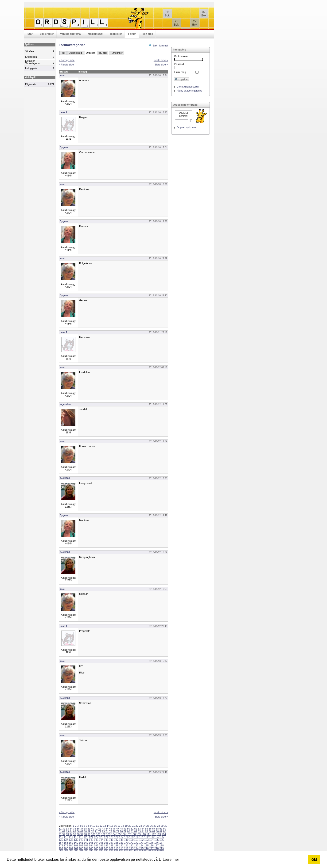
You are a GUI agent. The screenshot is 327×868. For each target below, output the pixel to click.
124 (106, 837)
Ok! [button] (314, 860)
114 (164, 834)
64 (71, 831)
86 (150, 831)
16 (115, 826)
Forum (132, 34)
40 (93, 829)
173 (141, 843)
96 (78, 834)
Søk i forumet (160, 46)
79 (125, 831)
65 (74, 831)
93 (67, 834)
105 (118, 834)
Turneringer (116, 53)
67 (82, 831)
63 (67, 831)
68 (85, 831)
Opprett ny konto (186, 127)
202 (76, 848)
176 (156, 843)
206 (96, 848)
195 (146, 845)
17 (119, 826)
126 (116, 837)
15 (112, 826)
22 (137, 826)
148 (121, 840)
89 (161, 831)
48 (121, 829)
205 (91, 848)
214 (136, 848)
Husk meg (180, 72)
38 (85, 829)
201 (71, 848)
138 (71, 840)
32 (64, 829)
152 (141, 840)
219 (161, 848)
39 (89, 829)
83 (139, 831)
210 (116, 848)
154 (152, 840)
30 (166, 826)
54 (143, 829)
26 (151, 826)
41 (96, 829)
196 (152, 845)
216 (146, 848)
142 (91, 840)
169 (121, 843)
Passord (179, 64)
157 (61, 843)
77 (118, 831)
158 (66, 843)
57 (154, 829)
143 (96, 840)
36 (78, 829)
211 (121, 848)
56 (150, 829)
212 (126, 848)
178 (61, 845)
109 (139, 834)
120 (86, 837)
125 (111, 837)
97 (82, 834)
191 (126, 845)
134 (156, 837)
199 (61, 848)
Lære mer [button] (171, 859)
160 (76, 843)
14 (108, 826)
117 (71, 837)
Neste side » (161, 60)
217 (152, 848)
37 (82, 829)
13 (105, 826)
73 (103, 831)
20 (130, 826)
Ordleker (90, 53)
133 (152, 837)
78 (121, 831)
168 (116, 843)
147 (116, 840)
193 (136, 845)
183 (86, 845)
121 (91, 837)
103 (108, 834)
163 (91, 843)
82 (136, 831)
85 (147, 831)
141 (86, 840)
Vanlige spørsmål (71, 34)
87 (154, 831)
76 (114, 831)
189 (116, 845)
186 (101, 845)
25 (148, 826)
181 (76, 845)
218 (156, 848)
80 (128, 831)
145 (106, 840)
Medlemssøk (95, 34)
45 (110, 829)
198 (161, 845)
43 (103, 829)
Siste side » (161, 65)
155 (156, 840)
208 (106, 848)
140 (81, 840)
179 (66, 845)
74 (107, 831)
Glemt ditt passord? (188, 87)
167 (111, 843)
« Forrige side (67, 60)
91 (60, 834)
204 (86, 848)
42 (100, 829)
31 (60, 829)
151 (136, 840)
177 (161, 843)
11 (97, 826)
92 (64, 834)
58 (157, 829)
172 (136, 843)
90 (164, 831)
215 (141, 848)
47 (118, 829)
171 (131, 843)
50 (128, 829)
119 (81, 837)
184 (91, 845)
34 (71, 829)
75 (110, 831)
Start (30, 34)
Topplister (116, 34)
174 (146, 843)
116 (66, 837)
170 (126, 843)
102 (103, 834)
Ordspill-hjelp (75, 53)
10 (94, 826)
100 (93, 834)
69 (89, 831)
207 (101, 848)
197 (156, 845)
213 (131, 848)
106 (123, 834)
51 (132, 829)
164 (96, 843)
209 (111, 848)
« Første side (66, 65)
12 (101, 826)
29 (162, 826)
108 (133, 834)
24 (144, 826)
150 (131, 840)
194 (141, 845)
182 (81, 845)
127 (121, 837)
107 (128, 834)
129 (131, 837)
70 (93, 831)
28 (159, 826)
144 (101, 840)
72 (100, 831)
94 (71, 834)
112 (154, 834)
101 (98, 834)
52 (136, 829)
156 (161, 840)
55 (147, 829)
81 (132, 831)
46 (114, 829)
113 (159, 834)
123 (101, 837)
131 (141, 837)
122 (96, 837)
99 (89, 834)
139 (76, 840)
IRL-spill (103, 53)
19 (126, 826)
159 (71, 843)
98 (85, 834)
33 (67, 829)
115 (61, 837)
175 (152, 843)
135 (161, 837)
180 (71, 845)
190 (121, 845)
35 (74, 829)
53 (139, 829)
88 (157, 831)
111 (148, 834)
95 (74, 834)
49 (125, 829)
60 (164, 829)
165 (101, 843)
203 (81, 848)
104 (113, 834)
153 (146, 840)
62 (64, 831)
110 (144, 834)
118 (76, 837)
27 (155, 826)
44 (107, 829)
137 (66, 840)
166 (106, 843)
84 (143, 831)
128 (126, 837)
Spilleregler (47, 34)
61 (60, 831)
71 (96, 831)
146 (111, 840)
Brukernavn (181, 56)
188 (111, 845)
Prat (63, 53)
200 (66, 848)
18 (123, 826)
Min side (148, 34)
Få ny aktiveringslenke (189, 91)
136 (61, 840)
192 (131, 845)
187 (106, 845)
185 (96, 845)
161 (81, 843)
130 (136, 837)
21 (133, 826)
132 (146, 837)
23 (140, 826)
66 (78, 831)
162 (86, 843)
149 (126, 840)
